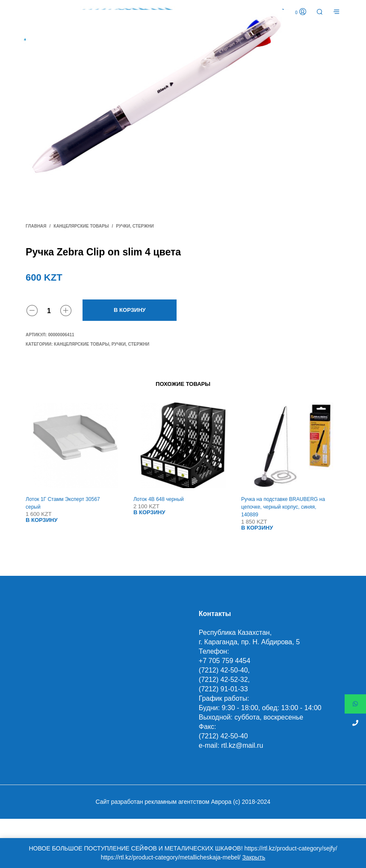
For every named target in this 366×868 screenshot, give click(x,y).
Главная (36, 226)
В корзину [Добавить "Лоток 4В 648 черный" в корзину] (149, 512)
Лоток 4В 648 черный (159, 499)
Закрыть (254, 857)
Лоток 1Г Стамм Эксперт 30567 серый (63, 503)
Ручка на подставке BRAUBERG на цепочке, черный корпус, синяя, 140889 (283, 507)
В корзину (130, 310)
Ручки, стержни (135, 226)
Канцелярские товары (81, 226)
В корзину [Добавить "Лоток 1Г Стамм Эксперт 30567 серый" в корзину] (42, 520)
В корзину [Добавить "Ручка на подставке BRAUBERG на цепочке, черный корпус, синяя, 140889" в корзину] (257, 528)
